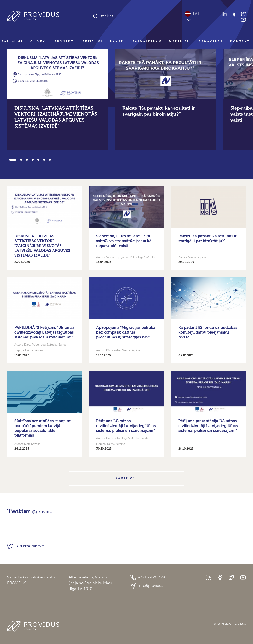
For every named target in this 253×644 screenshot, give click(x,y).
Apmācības (211, 42)
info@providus (147, 586)
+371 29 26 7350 (148, 578)
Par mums (12, 42)
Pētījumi (93, 42)
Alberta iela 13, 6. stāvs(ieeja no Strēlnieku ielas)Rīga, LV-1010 (90, 583)
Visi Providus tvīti (26, 546)
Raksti (118, 42)
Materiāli (180, 42)
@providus (43, 512)
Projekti (65, 42)
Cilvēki (39, 42)
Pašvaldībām (147, 42)
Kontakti (241, 42)
